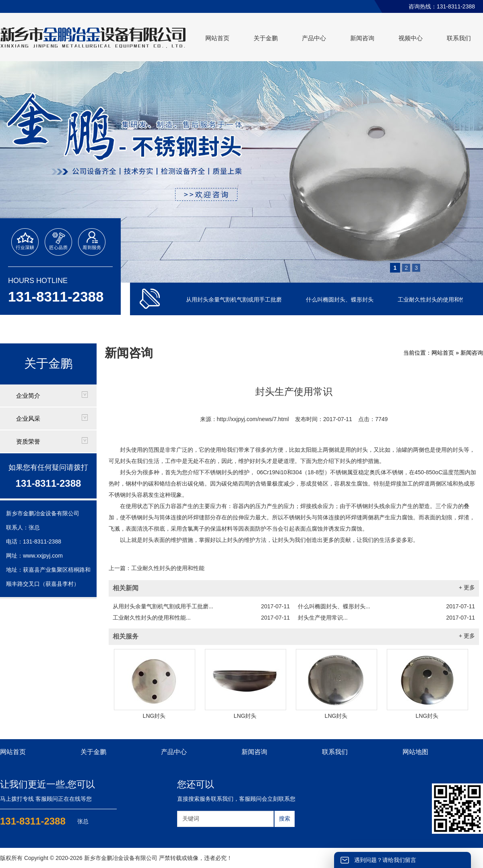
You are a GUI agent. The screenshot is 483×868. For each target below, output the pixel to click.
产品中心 (314, 38)
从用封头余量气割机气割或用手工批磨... (201, 606)
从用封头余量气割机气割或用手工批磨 (235, 300)
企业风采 (28, 418)
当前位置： (417, 353)
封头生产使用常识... (386, 618)
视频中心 (411, 38)
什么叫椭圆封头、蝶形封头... (386, 606)
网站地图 (415, 752)
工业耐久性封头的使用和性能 (435, 300)
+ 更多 (467, 587)
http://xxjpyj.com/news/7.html (253, 419)
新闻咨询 (362, 38)
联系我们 (459, 38)
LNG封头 (154, 716)
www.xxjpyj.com (43, 556)
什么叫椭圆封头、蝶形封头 (341, 300)
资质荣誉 (28, 441)
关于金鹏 (266, 38)
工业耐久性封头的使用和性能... (201, 618)
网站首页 (217, 38)
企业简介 (28, 396)
